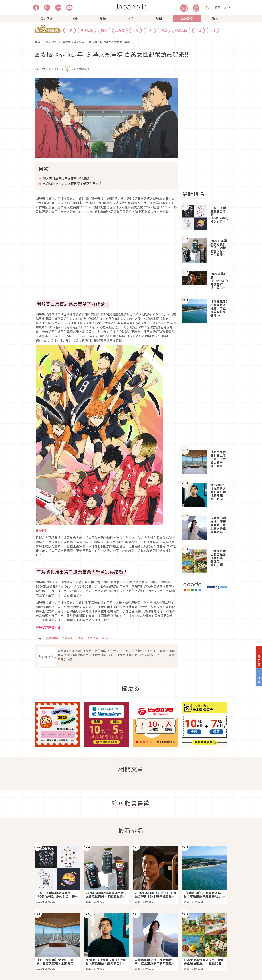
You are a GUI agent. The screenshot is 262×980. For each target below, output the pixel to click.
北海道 (120, 30)
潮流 (75, 19)
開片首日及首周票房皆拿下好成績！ (68, 178)
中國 (199, 30)
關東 (104, 30)
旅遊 (103, 19)
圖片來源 (41, 530)
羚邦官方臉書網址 (48, 627)
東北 (213, 30)
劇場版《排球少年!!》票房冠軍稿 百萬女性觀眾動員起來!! (98, 42)
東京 (70, 30)
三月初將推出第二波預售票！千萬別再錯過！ (74, 183)
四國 (164, 30)
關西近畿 (87, 30)
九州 (150, 30)
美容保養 (47, 19)
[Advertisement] (207, 132)
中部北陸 (181, 30)
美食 (131, 19)
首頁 (38, 42)
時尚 (159, 19)
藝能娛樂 (187, 19)
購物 (215, 19)
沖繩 (136, 30)
